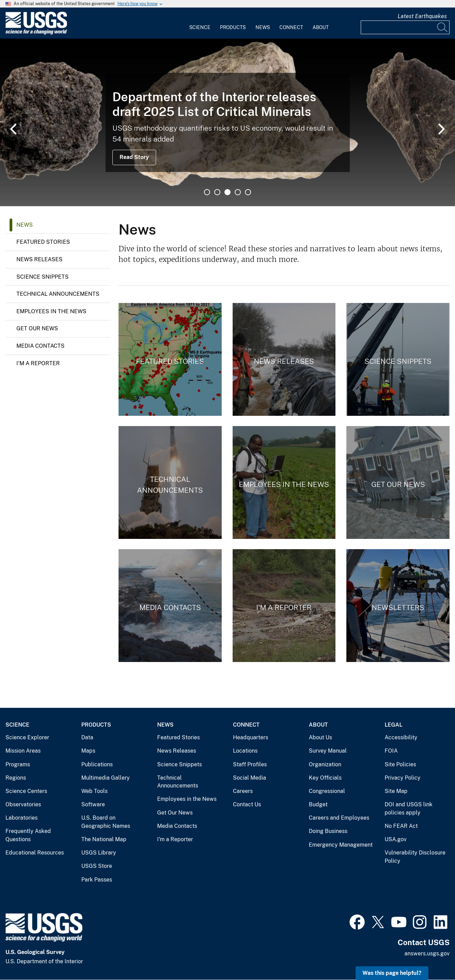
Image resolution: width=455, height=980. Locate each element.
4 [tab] (238, 192)
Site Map (396, 791)
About (321, 27)
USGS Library (99, 853)
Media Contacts (40, 346)
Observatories (23, 804)
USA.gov (396, 839)
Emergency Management (341, 845)
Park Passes (97, 880)
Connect (291, 27)
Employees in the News (51, 311)
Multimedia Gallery (106, 778)
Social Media (250, 778)
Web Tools (94, 791)
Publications (97, 764)
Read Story (134, 157)
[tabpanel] (227, 122)
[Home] (36, 33)
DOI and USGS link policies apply (409, 809)
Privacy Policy (403, 778)
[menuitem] (200, 23)
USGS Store (97, 866)
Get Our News (37, 328)
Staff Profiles (250, 764)
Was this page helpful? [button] (392, 973)
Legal (394, 725)
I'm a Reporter (38, 363)
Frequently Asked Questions (28, 835)
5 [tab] (248, 192)
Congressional (327, 791)
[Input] (405, 27)
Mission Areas (23, 751)
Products (233, 27)
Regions (16, 778)
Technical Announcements (58, 294)
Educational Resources (35, 853)
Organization (325, 764)
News (263, 27)
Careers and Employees (339, 818)
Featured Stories (43, 242)
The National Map (104, 839)
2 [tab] (217, 192)
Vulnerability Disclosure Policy (415, 857)
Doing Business (328, 831)
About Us (320, 737)
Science (200, 27)
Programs (18, 764)
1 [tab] (207, 192)
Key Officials (325, 778)
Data (87, 737)
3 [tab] (227, 192)
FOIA (391, 751)
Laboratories (22, 818)
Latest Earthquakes (422, 16)
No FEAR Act (401, 826)
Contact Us (247, 804)
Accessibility (401, 737)
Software (93, 804)
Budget (318, 804)
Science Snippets (43, 277)
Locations (245, 751)
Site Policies (400, 764)
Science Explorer (27, 737)
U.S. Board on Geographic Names (106, 822)
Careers (243, 791)
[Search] (443, 27)
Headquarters (251, 737)
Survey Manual (328, 751)
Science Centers (26, 791)
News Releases (39, 259)
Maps (88, 751)
